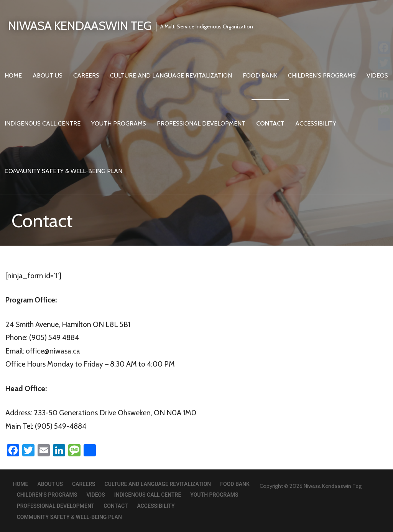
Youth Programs (119, 123)
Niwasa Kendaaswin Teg (80, 26)
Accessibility (316, 123)
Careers (86, 75)
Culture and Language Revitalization (171, 75)
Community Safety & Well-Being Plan (63, 171)
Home (13, 75)
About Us (48, 75)
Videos (95, 495)
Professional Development (201, 123)
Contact (270, 123)
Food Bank (260, 75)
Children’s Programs (322, 75)
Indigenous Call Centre (43, 123)
